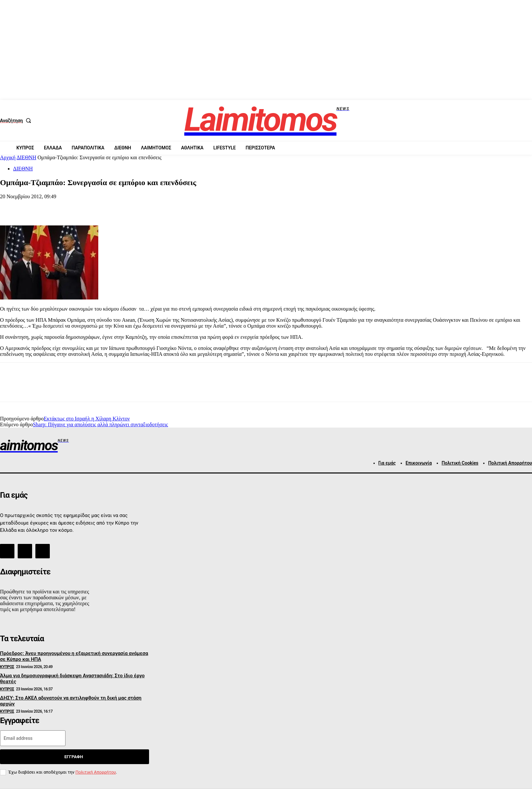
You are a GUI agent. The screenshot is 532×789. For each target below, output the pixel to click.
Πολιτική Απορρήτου (95, 772)
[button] (17, 121)
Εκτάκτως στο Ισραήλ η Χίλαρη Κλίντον (87, 419)
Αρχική (8, 157)
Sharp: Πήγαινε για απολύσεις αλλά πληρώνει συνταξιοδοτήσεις (100, 424)
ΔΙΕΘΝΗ (27, 157)
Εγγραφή (74, 757)
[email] (33, 738)
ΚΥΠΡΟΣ (7, 667)
